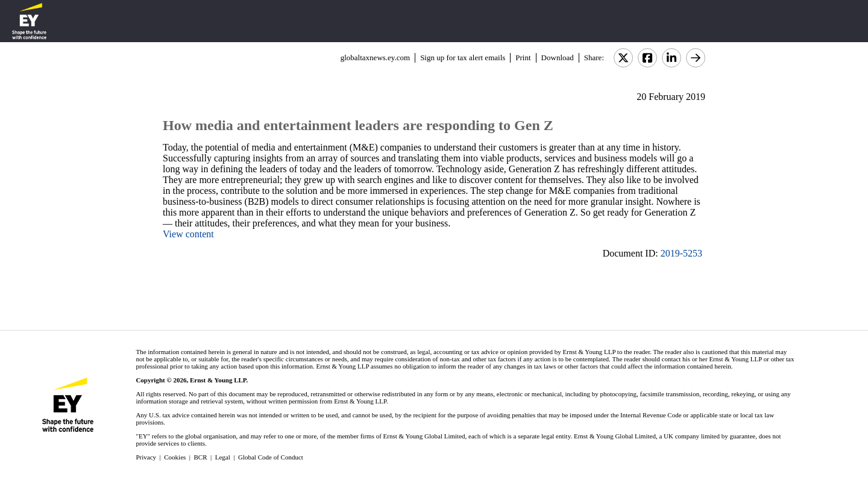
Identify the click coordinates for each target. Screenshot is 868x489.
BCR (201, 457)
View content (188, 234)
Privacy (146, 457)
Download (558, 58)
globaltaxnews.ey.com (375, 58)
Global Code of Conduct (271, 457)
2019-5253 (681, 253)
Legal (223, 457)
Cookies (175, 457)
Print (523, 58)
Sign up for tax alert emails (463, 58)
